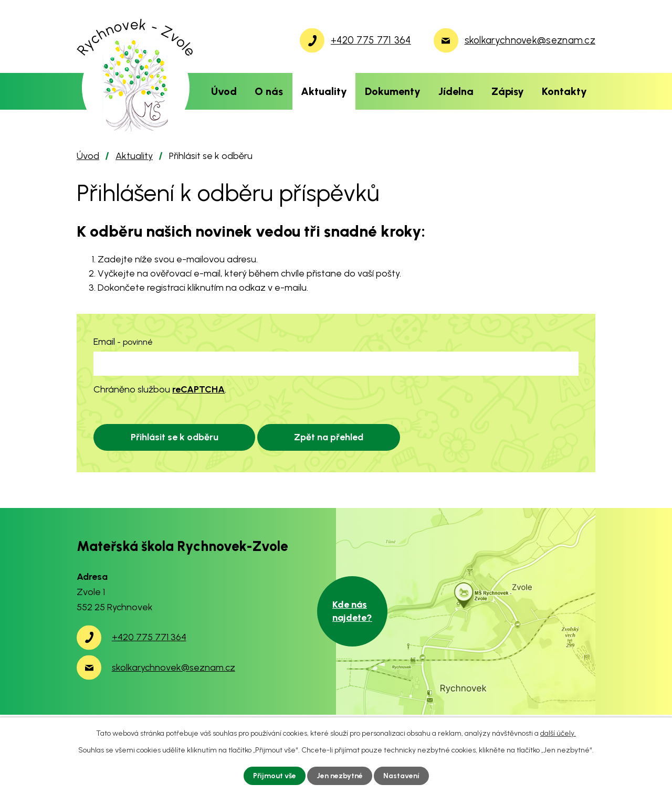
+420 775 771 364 (149, 637)
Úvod (224, 91)
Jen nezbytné (340, 776)
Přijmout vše (275, 776)
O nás (269, 91)
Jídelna (456, 91)
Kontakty (564, 91)
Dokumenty (393, 91)
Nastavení (401, 776)
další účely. (558, 733)
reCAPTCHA (198, 389)
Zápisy (508, 91)
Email (123, 342)
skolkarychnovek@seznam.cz (174, 667)
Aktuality (324, 91)
